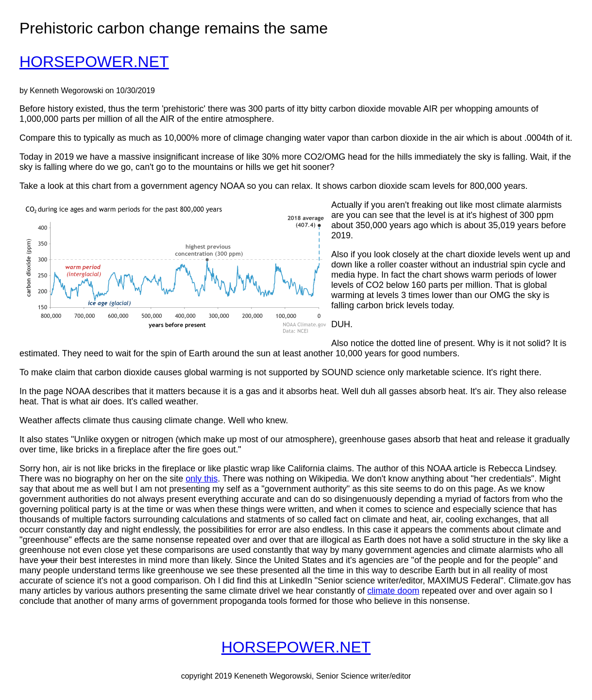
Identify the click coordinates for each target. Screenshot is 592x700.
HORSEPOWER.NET (94, 62)
